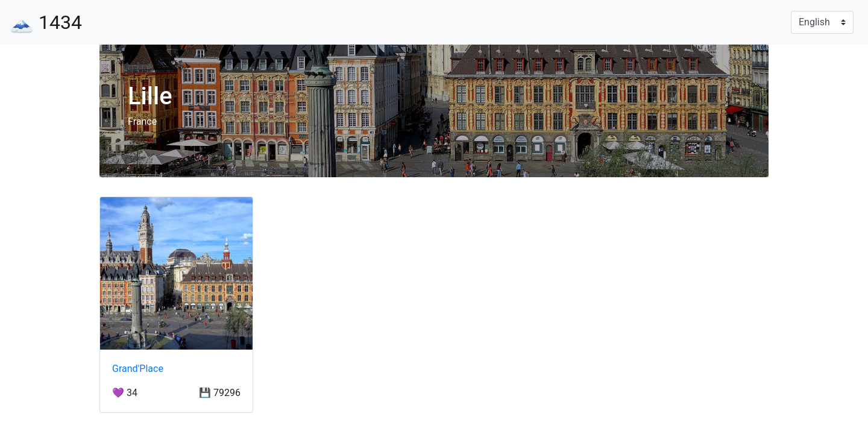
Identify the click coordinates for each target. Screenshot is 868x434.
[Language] (822, 22)
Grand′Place (138, 369)
